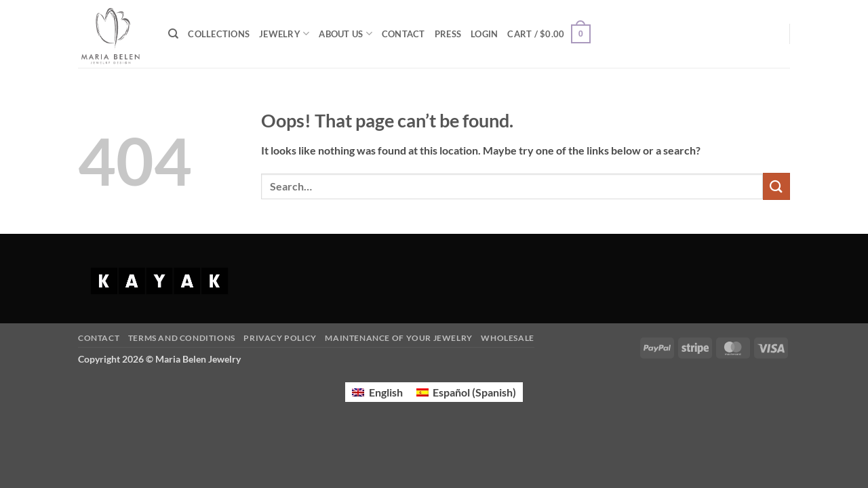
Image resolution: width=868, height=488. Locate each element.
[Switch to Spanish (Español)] (466, 392)
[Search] (173, 34)
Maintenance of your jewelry (399, 338)
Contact (99, 338)
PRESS (448, 34)
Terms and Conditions (182, 338)
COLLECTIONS (219, 34)
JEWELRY (284, 34)
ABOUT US (346, 34)
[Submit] (776, 186)
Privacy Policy (280, 338)
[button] (484, 34)
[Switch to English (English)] (377, 392)
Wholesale (508, 338)
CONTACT (403, 34)
